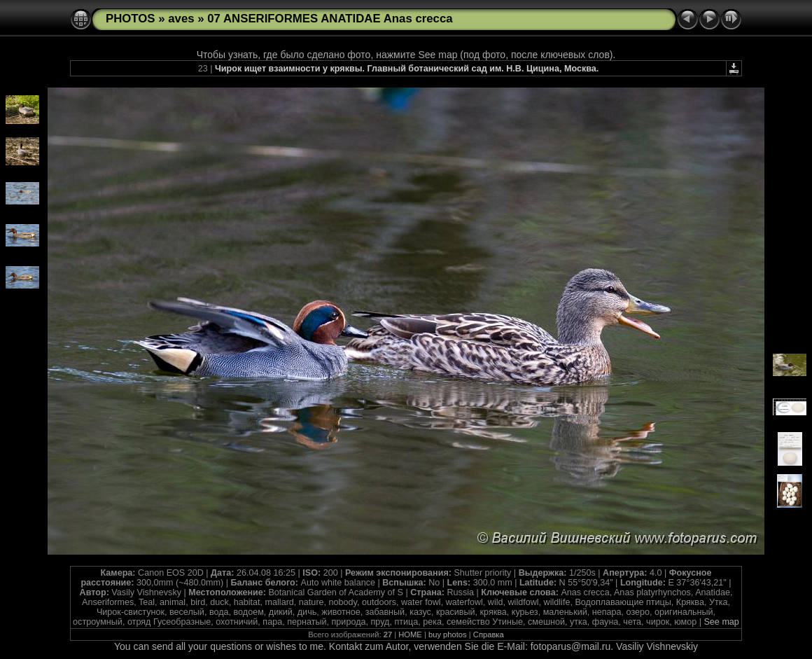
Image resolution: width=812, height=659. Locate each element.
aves (181, 19)
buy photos (448, 634)
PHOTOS (131, 19)
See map (721, 622)
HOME (410, 634)
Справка (489, 634)
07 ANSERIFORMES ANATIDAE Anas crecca (330, 19)
